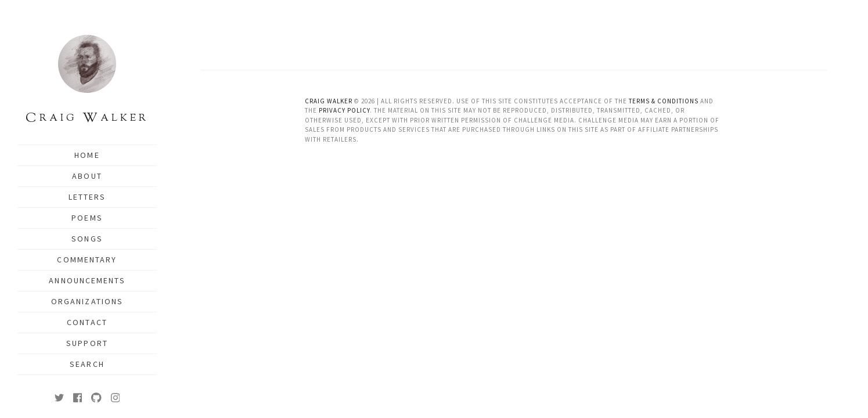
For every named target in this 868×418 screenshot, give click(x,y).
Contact (87, 322)
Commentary (87, 260)
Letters (87, 197)
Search (87, 364)
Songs (87, 239)
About (87, 176)
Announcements (87, 280)
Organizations (87, 301)
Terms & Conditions (664, 101)
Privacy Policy (344, 110)
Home (87, 155)
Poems (87, 218)
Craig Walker (329, 101)
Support (87, 343)
